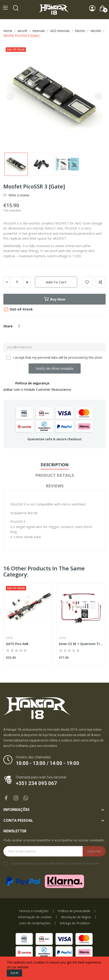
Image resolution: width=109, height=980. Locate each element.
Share (19, 326)
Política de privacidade (74, 911)
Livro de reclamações (35, 923)
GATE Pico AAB (17, 644)
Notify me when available (55, 368)
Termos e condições (34, 911)
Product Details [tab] (55, 475)
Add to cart (56, 282)
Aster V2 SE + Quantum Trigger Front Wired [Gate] (81, 644)
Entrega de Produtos (75, 923)
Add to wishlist (87, 282)
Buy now (54, 299)
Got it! (14, 973)
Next (98, 96)
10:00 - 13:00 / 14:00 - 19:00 (48, 763)
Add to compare (100, 282)
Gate (9, 638)
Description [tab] (54, 465)
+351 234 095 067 (36, 783)
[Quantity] (17, 282)
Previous (11, 96)
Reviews (55, 486)
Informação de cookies (35, 917)
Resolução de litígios (76, 917)
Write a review (18, 195)
